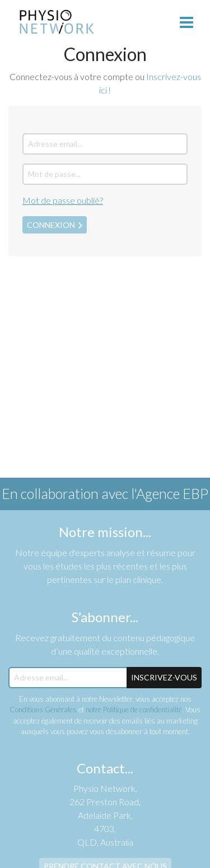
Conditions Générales (43, 710)
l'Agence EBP (170, 493)
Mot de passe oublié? (63, 200)
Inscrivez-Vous (164, 677)
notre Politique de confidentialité (134, 710)
